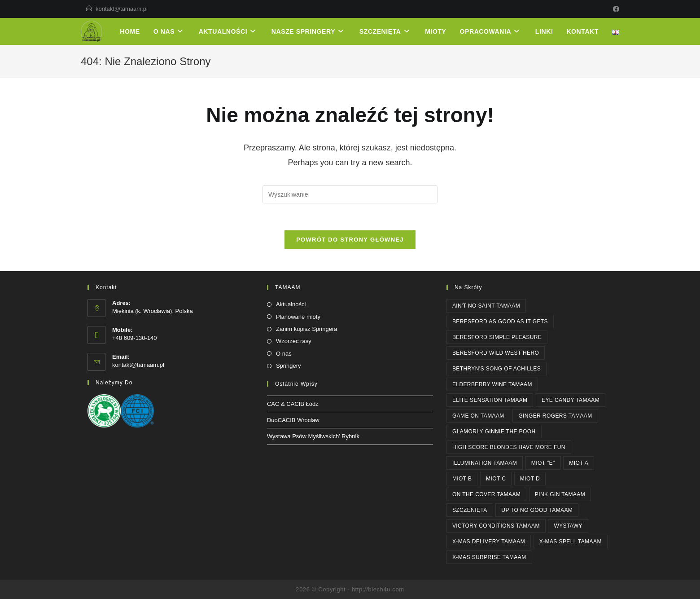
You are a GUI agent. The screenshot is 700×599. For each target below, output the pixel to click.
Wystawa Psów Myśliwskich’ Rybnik (313, 436)
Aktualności (291, 304)
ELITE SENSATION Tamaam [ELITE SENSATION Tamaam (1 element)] (490, 400)
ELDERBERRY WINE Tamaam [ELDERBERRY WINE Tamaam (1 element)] (492, 384)
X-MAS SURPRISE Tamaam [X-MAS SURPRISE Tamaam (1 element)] (489, 557)
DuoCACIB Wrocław (293, 420)
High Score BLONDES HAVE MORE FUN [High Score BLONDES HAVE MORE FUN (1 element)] (509, 447)
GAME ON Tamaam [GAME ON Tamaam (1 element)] (478, 416)
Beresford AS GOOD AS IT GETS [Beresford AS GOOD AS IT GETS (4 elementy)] (500, 322)
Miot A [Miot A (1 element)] (579, 463)
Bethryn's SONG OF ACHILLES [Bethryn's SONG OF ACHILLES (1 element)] (497, 369)
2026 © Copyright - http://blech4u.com (350, 589)
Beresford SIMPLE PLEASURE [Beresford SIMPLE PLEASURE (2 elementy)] (497, 337)
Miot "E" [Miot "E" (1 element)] (543, 463)
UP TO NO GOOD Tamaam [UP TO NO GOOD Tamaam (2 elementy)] (537, 510)
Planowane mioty (298, 317)
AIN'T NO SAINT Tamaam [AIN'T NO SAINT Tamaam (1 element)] (486, 306)
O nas (284, 354)
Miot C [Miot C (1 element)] (496, 479)
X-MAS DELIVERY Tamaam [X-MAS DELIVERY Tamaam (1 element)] (489, 542)
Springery (289, 366)
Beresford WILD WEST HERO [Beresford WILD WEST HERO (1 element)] (496, 353)
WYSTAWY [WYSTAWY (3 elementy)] (568, 526)
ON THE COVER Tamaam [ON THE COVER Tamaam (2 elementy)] (486, 494)
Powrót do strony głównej (350, 240)
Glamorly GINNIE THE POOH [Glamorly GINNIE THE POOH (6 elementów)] (494, 432)
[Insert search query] (350, 194)
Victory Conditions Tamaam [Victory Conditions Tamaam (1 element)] (496, 526)
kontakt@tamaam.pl (122, 9)
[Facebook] (615, 9)
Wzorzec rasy (294, 341)
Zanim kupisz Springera (307, 329)
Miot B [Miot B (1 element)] (462, 479)
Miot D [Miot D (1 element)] (530, 479)
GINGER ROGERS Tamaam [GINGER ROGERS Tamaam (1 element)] (555, 416)
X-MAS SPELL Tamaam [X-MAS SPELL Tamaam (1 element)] (571, 542)
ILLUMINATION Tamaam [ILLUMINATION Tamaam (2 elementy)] (485, 463)
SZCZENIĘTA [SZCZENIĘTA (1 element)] (470, 510)
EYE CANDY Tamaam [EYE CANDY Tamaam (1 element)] (571, 400)
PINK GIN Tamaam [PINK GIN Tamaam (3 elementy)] (560, 494)
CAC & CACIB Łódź (293, 404)
